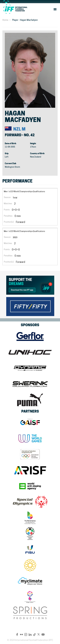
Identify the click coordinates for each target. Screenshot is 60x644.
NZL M (19, 129)
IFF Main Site (15, 9)
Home (5, 20)
